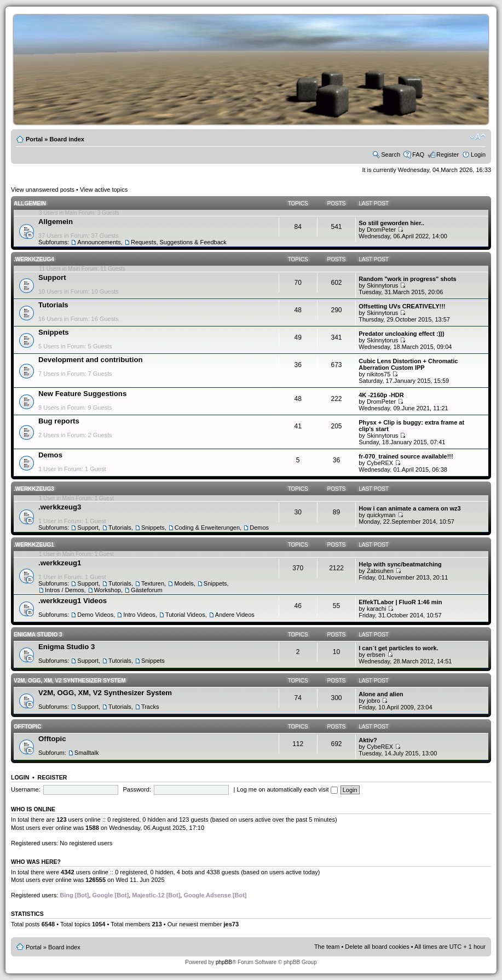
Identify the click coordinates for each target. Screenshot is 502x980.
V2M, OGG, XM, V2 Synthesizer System (70, 681)
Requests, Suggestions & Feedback (179, 242)
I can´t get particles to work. (398, 648)
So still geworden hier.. (391, 223)
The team (327, 947)
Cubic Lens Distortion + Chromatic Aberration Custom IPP (408, 364)
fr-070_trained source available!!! (406, 456)
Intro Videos (139, 615)
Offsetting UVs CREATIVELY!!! (402, 306)
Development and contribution (91, 360)
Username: (26, 789)
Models (184, 583)
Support (52, 277)
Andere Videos (235, 615)
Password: (137, 789)
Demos (50, 455)
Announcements (99, 242)
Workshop (108, 590)
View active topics (104, 190)
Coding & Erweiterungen (207, 528)
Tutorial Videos (185, 615)
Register (448, 154)
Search (391, 154)
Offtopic (27, 727)
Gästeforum (146, 590)
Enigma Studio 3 (38, 635)
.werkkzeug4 (34, 259)
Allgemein (30, 204)
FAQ (418, 154)
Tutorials (53, 305)
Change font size (478, 137)
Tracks (150, 707)
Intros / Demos (65, 590)
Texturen (153, 583)
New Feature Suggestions (82, 394)
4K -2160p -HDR (381, 395)
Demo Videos (95, 615)
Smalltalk (87, 753)
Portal (34, 139)
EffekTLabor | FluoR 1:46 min (400, 602)
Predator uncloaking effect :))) (401, 334)
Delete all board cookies (377, 947)
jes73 (231, 924)
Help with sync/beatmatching (400, 564)
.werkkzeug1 (34, 545)
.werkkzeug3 (34, 489)
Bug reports (59, 421)
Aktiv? (368, 740)
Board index (67, 139)
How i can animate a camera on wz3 (409, 508)
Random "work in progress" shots (408, 279)
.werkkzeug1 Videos (73, 601)
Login (478, 154)
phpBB (224, 962)
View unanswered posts (43, 190)
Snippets (54, 332)
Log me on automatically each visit (287, 789)
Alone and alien (381, 694)
